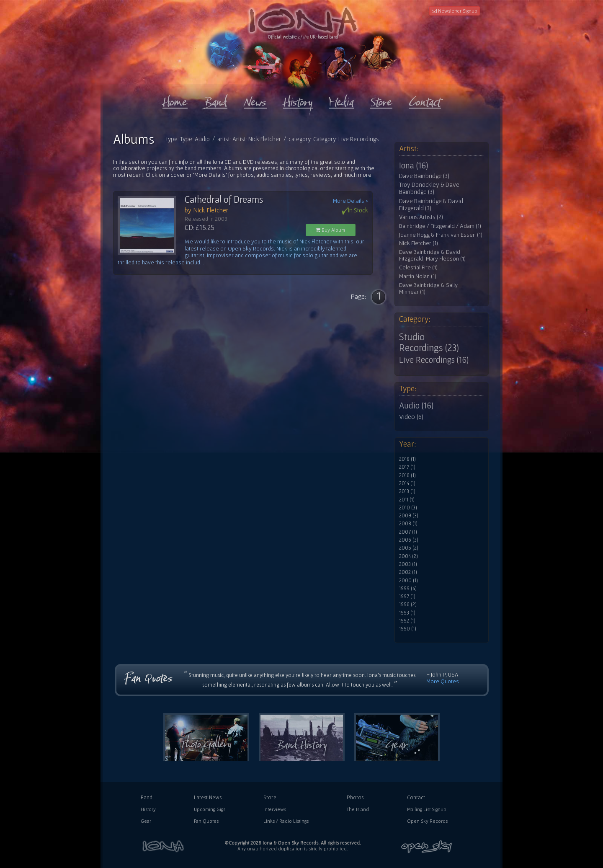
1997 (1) (407, 597)
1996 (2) (408, 604)
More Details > (350, 201)
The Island (358, 809)
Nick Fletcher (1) (419, 243)
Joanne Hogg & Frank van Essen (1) (441, 235)
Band (147, 797)
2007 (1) (408, 532)
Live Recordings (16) (434, 360)
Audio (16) (416, 406)
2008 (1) (408, 524)
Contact (416, 797)
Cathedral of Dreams (224, 199)
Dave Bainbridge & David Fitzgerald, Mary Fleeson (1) (432, 255)
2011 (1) (407, 500)
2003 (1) (408, 564)
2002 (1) (408, 572)
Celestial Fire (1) (418, 267)
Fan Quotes (206, 821)
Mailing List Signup (427, 809)
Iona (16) (414, 165)
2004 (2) (408, 556)
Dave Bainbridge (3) (424, 176)
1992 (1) (407, 621)
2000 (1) (408, 581)
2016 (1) (407, 475)
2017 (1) (407, 467)
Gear (146, 821)
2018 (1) (407, 459)
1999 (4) (408, 589)
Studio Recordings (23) (429, 342)
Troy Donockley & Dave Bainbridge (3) (429, 188)
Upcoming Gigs (210, 809)
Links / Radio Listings (286, 821)
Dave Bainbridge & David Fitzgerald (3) (431, 205)
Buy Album (330, 230)
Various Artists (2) (421, 217)
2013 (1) (407, 491)
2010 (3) (408, 508)
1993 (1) (407, 613)
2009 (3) (409, 516)
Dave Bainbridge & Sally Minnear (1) (428, 288)
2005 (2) (409, 548)
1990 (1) (408, 629)
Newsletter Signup (455, 11)
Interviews (275, 809)
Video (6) (411, 416)
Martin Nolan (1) (418, 276)
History (148, 809)
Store (270, 797)
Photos (355, 797)
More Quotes (443, 681)
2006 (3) (409, 540)
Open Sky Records (427, 821)
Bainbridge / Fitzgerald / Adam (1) (440, 226)
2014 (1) (407, 483)
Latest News (208, 797)
